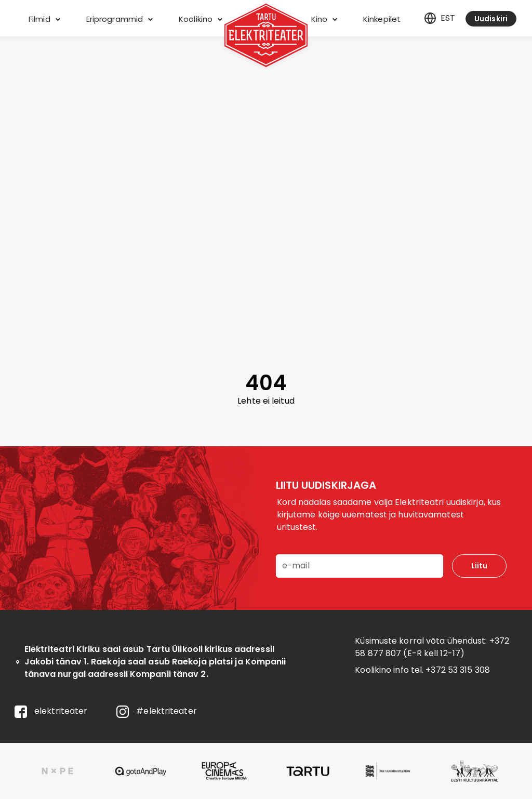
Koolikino (201, 19)
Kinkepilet (382, 19)
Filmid (44, 19)
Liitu (479, 566)
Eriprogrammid (119, 19)
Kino (324, 19)
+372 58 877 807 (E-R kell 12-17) (432, 647)
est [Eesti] (440, 18)
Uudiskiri (491, 19)
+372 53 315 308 (458, 670)
